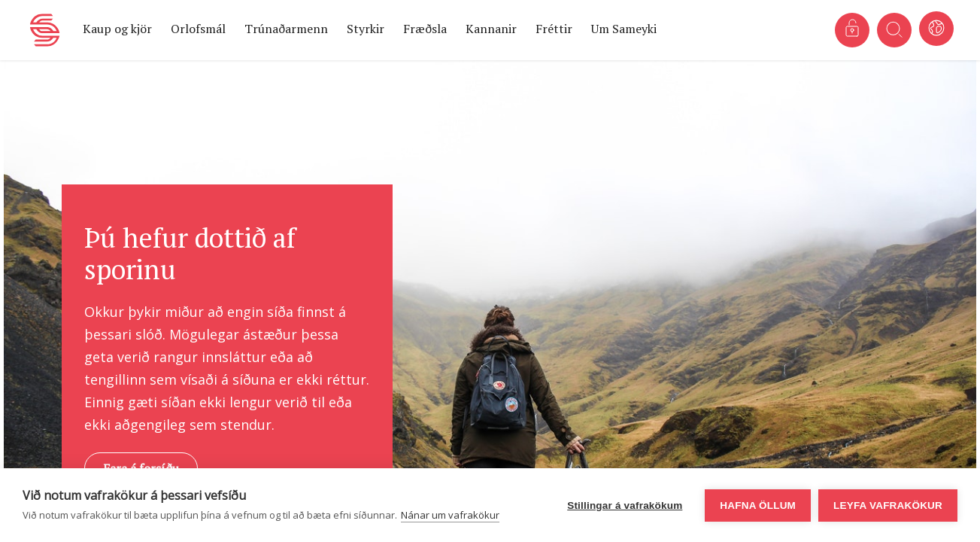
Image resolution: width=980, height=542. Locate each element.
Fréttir (554, 29)
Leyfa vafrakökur (888, 505)
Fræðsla (425, 29)
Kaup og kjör (117, 29)
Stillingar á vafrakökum (625, 505)
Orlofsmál (198, 29)
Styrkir (366, 29)
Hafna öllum (758, 505)
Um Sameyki (624, 29)
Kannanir (491, 29)
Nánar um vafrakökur (450, 515)
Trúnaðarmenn (286, 29)
